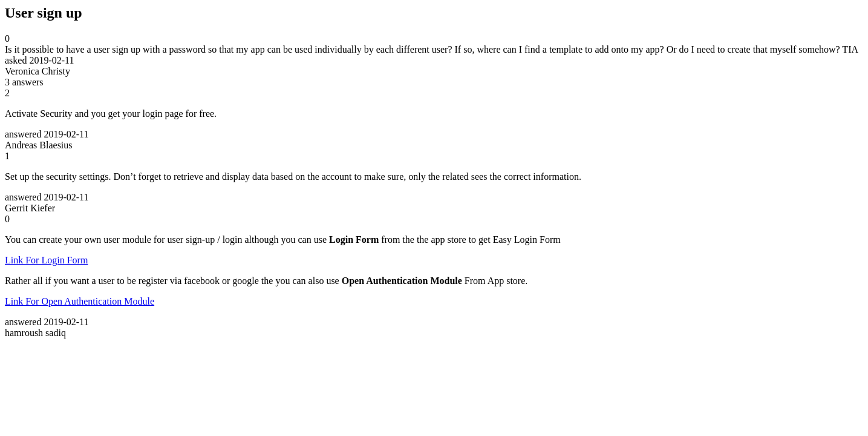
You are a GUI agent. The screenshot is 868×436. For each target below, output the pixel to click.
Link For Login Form (46, 260)
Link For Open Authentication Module (80, 301)
